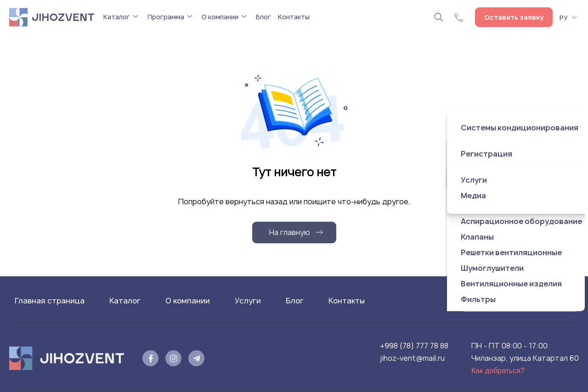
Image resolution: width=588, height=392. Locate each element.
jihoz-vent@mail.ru (412, 358)
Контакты (294, 17)
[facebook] (150, 358)
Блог (263, 17)
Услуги (248, 301)
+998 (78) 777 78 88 (414, 346)
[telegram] (196, 358)
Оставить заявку (514, 17)
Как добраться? (498, 371)
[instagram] (173, 358)
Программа (166, 17)
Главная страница (50, 301)
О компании (220, 17)
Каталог (117, 17)
